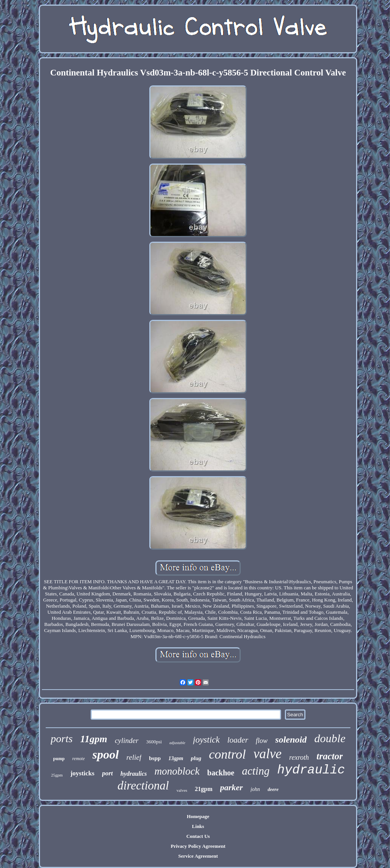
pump (59, 759)
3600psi (154, 742)
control (228, 754)
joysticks (82, 773)
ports (62, 739)
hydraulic (311, 770)
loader (238, 740)
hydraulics (133, 774)
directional (143, 785)
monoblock (177, 771)
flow (262, 741)
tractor (330, 756)
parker (232, 787)
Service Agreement (198, 856)
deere (273, 789)
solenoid (291, 740)
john (255, 789)
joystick (206, 740)
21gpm (204, 789)
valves (182, 790)
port (107, 773)
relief (134, 757)
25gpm (57, 775)
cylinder (126, 740)
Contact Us (198, 836)
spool (106, 754)
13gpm (176, 758)
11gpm (94, 739)
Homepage (198, 816)
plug (196, 758)
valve (267, 754)
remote (79, 759)
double (330, 738)
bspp (155, 758)
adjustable (177, 743)
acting (256, 771)
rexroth (299, 757)
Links (198, 826)
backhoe (221, 773)
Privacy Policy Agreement (198, 846)
